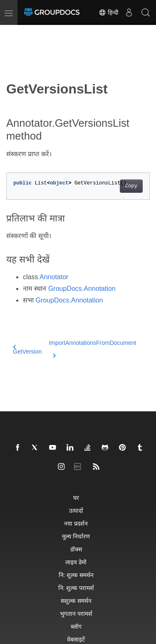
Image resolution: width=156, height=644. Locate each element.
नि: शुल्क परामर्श (76, 588)
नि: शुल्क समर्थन (76, 575)
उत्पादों (76, 510)
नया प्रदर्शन (76, 523)
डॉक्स (76, 549)
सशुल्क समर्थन (76, 601)
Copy (131, 186)
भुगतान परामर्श (76, 613)
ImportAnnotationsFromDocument (92, 348)
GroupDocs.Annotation (82, 289)
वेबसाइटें (76, 639)
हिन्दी (109, 12)
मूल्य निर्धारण (76, 536)
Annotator (54, 277)
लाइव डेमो (76, 562)
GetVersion (27, 350)
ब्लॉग (76, 626)
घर (76, 498)
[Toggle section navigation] (13, 32)
